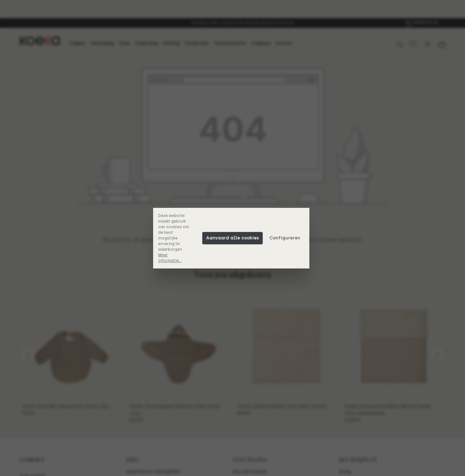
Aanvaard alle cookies (234, 238)
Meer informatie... (171, 258)
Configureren (286, 238)
